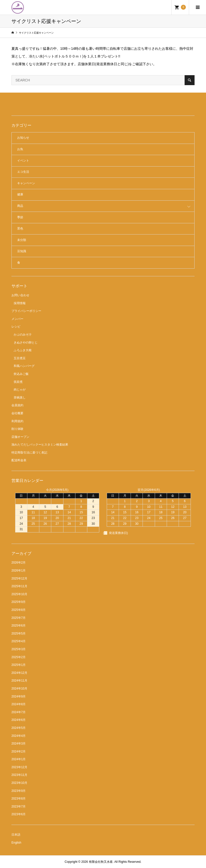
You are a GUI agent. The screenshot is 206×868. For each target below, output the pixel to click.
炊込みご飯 (21, 374)
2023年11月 (19, 775)
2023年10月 (19, 783)
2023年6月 (19, 814)
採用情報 (20, 303)
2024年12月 (19, 673)
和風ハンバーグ (24, 366)
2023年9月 (19, 791)
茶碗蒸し (20, 398)
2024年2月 (19, 752)
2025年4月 (19, 641)
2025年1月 (19, 665)
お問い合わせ (20, 295)
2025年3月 (19, 649)
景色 (20, 229)
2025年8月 (19, 610)
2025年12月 (19, 579)
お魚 (20, 149)
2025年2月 (19, 657)
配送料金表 (19, 460)
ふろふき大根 (23, 350)
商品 (20, 206)
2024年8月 (19, 704)
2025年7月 (19, 618)
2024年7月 (19, 712)
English (16, 843)
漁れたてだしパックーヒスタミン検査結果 (40, 445)
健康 (20, 194)
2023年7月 (19, 807)
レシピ (16, 327)
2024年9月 (19, 696)
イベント (23, 161)
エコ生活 (23, 172)
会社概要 (17, 413)
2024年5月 (19, 728)
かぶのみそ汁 (23, 335)
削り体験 (17, 429)
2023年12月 (19, 767)
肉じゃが (20, 390)
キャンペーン (26, 183)
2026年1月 (19, 571)
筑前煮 (18, 382)
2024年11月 (19, 681)
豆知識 (22, 251)
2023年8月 (19, 799)
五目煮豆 (20, 358)
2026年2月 (19, 563)
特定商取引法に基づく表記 (29, 453)
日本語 (16, 835)
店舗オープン (20, 437)
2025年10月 (19, 594)
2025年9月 (19, 602)
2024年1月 (19, 759)
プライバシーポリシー (26, 311)
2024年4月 (19, 736)
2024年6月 (19, 720)
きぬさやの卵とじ (26, 343)
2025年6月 (19, 626)
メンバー (17, 319)
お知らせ (23, 138)
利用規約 (17, 421)
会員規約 (17, 405)
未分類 (22, 240)
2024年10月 (19, 689)
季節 (20, 217)
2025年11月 (19, 586)
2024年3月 (19, 744)
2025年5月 (19, 634)
